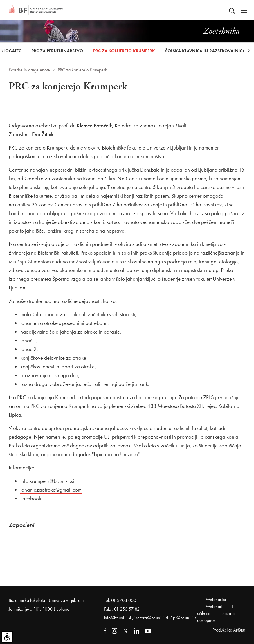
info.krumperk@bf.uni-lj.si (47, 481)
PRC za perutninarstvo (57, 51)
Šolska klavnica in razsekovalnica (205, 51)
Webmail (214, 606)
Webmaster (216, 599)
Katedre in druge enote (29, 70)
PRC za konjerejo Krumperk (124, 51)
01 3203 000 (124, 600)
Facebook (31, 498)
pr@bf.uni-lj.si (185, 618)
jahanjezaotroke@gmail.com (51, 490)
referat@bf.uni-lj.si (152, 618)
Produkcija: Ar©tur (229, 630)
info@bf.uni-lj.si (117, 618)
